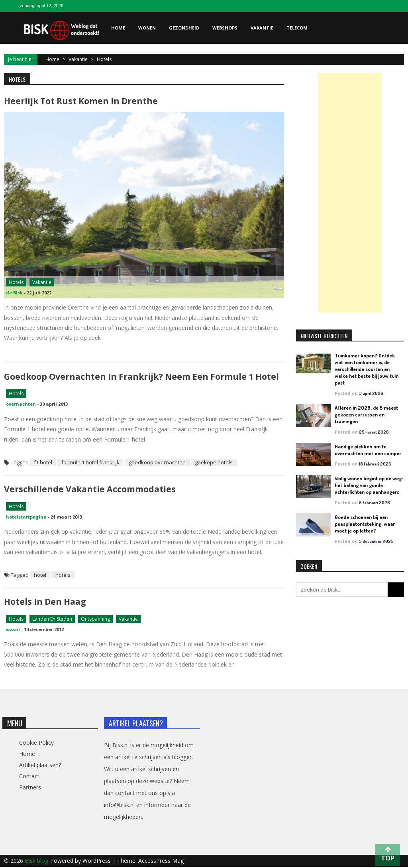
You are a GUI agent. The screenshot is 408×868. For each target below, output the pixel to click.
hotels (63, 576)
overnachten (21, 405)
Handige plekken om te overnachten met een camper (368, 450)
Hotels (16, 283)
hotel (40, 576)
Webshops (225, 28)
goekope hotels (214, 463)
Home (118, 28)
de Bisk (14, 293)
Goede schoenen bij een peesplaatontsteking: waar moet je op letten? (365, 524)
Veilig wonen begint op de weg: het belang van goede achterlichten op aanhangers (369, 485)
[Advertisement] (350, 193)
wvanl (13, 630)
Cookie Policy (36, 744)
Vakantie (262, 28)
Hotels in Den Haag (45, 603)
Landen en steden (52, 620)
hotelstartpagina (26, 518)
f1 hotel (43, 463)
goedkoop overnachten (157, 463)
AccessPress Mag (161, 862)
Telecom (297, 28)
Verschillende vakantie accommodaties (90, 490)
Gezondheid (184, 28)
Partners (30, 788)
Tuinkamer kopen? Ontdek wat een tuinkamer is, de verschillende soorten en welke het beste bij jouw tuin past (367, 369)
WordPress (97, 862)
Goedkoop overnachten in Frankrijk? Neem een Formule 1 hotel (141, 377)
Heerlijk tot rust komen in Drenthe (81, 101)
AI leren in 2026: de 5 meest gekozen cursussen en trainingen (366, 414)
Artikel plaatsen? (40, 766)
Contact (29, 777)
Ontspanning (95, 620)
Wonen (147, 28)
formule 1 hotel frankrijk (90, 463)
